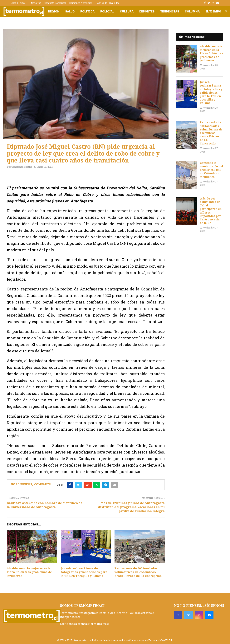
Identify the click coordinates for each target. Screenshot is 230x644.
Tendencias (170, 12)
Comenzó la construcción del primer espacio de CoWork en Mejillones (211, 170)
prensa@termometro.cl (94, 624)
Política (87, 12)
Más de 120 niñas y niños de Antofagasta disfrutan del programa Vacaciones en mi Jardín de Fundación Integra (131, 507)
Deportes (147, 12)
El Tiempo (213, 12)
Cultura (127, 12)
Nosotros (36, 3)
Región (54, 12)
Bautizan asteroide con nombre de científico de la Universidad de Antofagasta (45, 505)
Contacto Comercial (55, 3)
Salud (70, 12)
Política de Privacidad (108, 3)
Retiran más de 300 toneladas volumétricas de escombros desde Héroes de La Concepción (138, 572)
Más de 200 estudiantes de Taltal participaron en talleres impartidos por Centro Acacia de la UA (211, 211)
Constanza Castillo (22, 167)
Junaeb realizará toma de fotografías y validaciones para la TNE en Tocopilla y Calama (84, 572)
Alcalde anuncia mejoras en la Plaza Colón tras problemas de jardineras (29, 572)
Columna (192, 12)
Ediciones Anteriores (81, 3)
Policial (107, 12)
